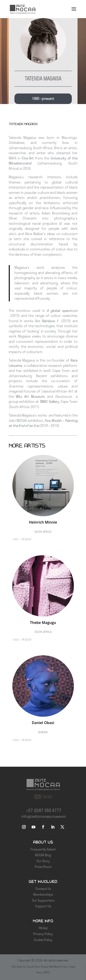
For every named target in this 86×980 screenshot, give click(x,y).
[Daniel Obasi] (43, 700)
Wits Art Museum (30, 397)
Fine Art (28, 158)
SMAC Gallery (49, 402)
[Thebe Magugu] (43, 600)
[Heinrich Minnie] (43, 500)
